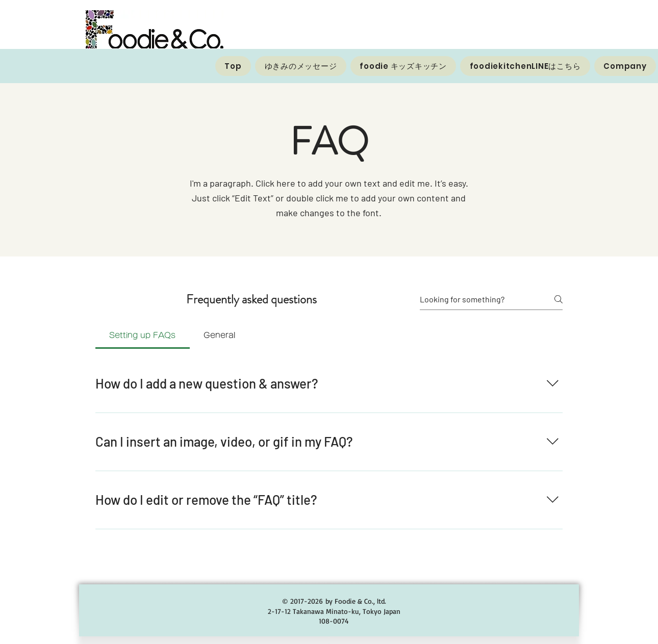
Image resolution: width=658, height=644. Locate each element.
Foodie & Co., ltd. (360, 601)
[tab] (143, 336)
